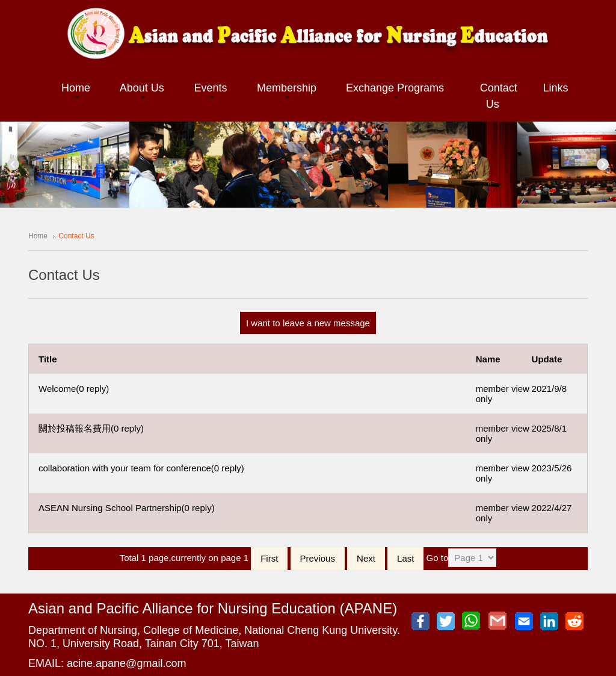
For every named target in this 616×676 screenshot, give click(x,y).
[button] (76, 89)
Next (603, 164)
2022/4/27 (552, 508)
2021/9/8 (549, 389)
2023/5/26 (552, 468)
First (269, 558)
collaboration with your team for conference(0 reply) (141, 468)
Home (38, 236)
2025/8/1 (549, 428)
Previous (13, 164)
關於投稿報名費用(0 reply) (91, 428)
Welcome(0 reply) (74, 389)
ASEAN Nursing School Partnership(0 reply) (127, 508)
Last (405, 558)
